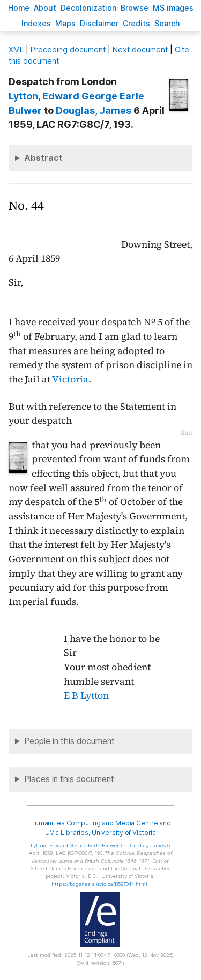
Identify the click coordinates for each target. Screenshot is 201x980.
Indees (36, 23)
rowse (135, 8)
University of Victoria (124, 833)
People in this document (69, 741)
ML (16, 49)
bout (45, 8)
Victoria (70, 379)
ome (19, 8)
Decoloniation (88, 8)
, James (94, 110)
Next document (140, 49)
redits (136, 23)
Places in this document (69, 779)
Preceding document (68, 49)
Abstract (43, 158)
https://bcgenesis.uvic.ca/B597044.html (99, 884)
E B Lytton (86, 695)
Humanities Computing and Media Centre (94, 823)
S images (173, 8)
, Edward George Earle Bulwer (75, 845)
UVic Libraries (67, 833)
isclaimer (99, 23)
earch (167, 23)
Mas (65, 23)
